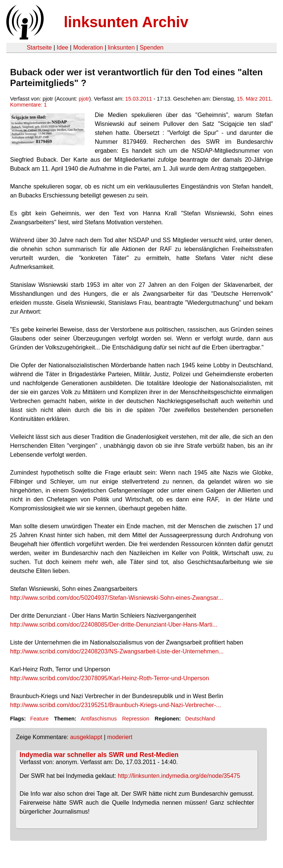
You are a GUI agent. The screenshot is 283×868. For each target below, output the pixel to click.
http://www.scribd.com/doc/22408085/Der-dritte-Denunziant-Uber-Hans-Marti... (114, 625)
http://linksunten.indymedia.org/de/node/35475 (179, 776)
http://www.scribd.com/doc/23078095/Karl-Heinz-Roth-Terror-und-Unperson (110, 678)
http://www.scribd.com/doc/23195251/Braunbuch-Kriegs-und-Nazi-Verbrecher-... (116, 705)
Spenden (151, 47)
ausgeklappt (86, 737)
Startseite (39, 47)
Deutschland (200, 719)
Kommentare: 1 (28, 105)
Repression (136, 719)
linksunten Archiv (126, 22)
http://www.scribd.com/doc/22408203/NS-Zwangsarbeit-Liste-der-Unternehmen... (117, 651)
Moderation (88, 47)
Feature (40, 719)
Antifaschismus (99, 719)
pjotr (84, 99)
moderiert (120, 737)
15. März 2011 (254, 99)
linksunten (121, 47)
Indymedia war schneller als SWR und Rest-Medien (99, 755)
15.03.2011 (139, 99)
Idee (62, 47)
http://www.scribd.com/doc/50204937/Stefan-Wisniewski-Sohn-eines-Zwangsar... (117, 598)
